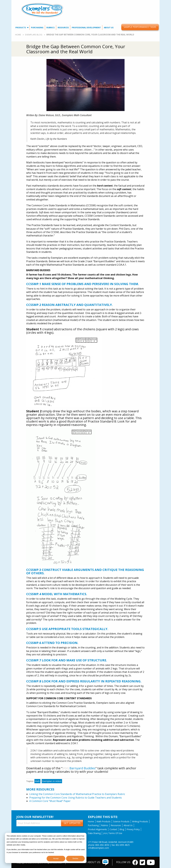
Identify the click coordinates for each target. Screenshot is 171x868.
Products (21, 28)
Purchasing (37, 28)
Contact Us (118, 2)
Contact (113, 829)
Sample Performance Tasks (140, 27)
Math (37, 781)
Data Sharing (94, 833)
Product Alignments (97, 829)
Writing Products (140, 821)
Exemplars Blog (34, 35)
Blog (122, 829)
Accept (56, 858)
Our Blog (131, 2)
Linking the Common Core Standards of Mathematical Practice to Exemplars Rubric (77, 794)
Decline (75, 858)
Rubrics (50, 28)
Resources (63, 28)
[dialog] (46, 848)
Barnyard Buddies (79, 768)
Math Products (104, 821)
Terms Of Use (113, 833)
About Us (109, 28)
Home (18, 35)
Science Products (121, 821)
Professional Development (86, 28)
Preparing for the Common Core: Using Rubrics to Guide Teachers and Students (76, 798)
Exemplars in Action (52, 781)
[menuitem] (118, 2)
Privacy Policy (133, 829)
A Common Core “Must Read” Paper (50, 801)
